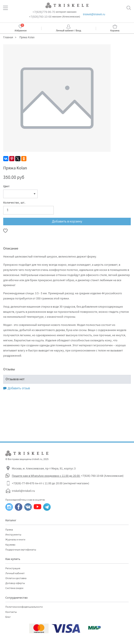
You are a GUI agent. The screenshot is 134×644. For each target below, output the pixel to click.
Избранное (21, 31)
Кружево (10, 545)
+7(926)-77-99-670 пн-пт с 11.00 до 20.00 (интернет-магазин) (50, 483)
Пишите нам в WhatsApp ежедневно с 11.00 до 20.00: (46, 476)
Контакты (11, 612)
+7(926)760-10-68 (40, 17)
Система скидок (14, 588)
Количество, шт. (14, 203)
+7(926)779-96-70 (44, 12)
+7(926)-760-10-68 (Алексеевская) (102, 476)
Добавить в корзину (67, 221)
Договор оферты (15, 583)
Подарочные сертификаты (21, 550)
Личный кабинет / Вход (69, 31)
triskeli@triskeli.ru (94, 14)
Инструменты (13, 535)
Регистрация (13, 568)
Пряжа (9, 530)
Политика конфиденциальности (24, 607)
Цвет (6, 187)
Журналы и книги (15, 540)
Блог (8, 617)
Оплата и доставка (16, 578)
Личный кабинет (15, 573)
